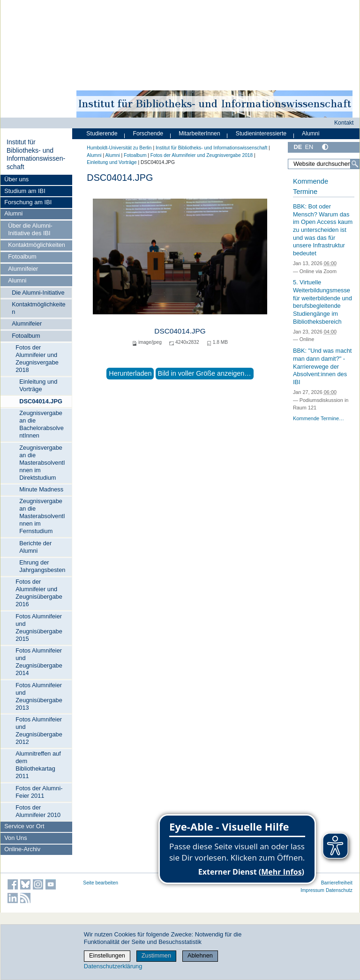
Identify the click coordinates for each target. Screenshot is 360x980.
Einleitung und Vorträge (38, 385)
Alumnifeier (23, 269)
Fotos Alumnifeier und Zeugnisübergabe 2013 (39, 696)
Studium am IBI (25, 191)
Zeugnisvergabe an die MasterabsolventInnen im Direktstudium (42, 463)
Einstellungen (107, 955)
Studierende (102, 134)
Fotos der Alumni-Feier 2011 (39, 792)
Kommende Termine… (319, 418)
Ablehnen (200, 955)
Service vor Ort (24, 826)
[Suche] (355, 164)
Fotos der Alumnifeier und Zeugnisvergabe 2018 (37, 359)
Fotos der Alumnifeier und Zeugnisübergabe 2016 (39, 593)
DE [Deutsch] (298, 147)
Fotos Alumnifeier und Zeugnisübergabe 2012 (39, 731)
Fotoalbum (22, 256)
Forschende (148, 134)
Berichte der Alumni (35, 547)
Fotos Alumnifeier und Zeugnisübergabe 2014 (39, 662)
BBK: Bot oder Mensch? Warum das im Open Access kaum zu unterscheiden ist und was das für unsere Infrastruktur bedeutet (323, 230)
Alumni (13, 213)
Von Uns (15, 838)
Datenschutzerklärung (113, 966)
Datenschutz (339, 890)
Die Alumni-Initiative (38, 293)
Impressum (312, 890)
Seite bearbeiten (101, 883)
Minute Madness (41, 489)
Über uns (16, 179)
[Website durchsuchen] (324, 164)
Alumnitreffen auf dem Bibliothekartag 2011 (38, 765)
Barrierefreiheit (337, 883)
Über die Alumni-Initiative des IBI (30, 229)
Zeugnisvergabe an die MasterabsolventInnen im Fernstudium (42, 516)
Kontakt (344, 123)
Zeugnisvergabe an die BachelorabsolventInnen (41, 424)
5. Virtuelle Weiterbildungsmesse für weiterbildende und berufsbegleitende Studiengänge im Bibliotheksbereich (322, 302)
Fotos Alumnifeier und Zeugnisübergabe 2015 (39, 627)
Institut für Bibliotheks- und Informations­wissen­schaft (36, 154)
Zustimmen (156, 955)
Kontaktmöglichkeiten (37, 245)
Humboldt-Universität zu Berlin (119, 148)
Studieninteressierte (261, 134)
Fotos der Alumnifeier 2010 (38, 811)
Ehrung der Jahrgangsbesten (42, 566)
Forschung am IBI (28, 202)
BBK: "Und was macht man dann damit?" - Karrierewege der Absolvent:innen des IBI (322, 366)
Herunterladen (130, 373)
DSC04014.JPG (41, 401)
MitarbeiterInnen (199, 134)
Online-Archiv (22, 849)
